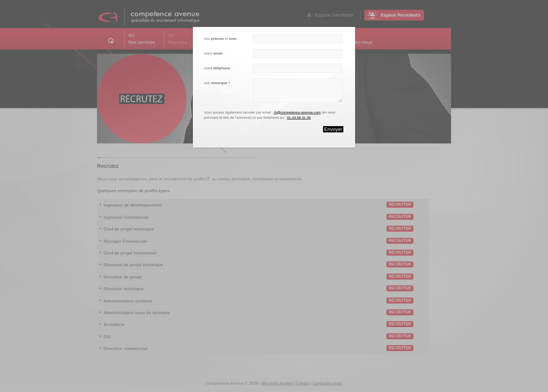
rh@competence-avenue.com (297, 112)
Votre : (214, 53)
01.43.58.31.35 (299, 117)
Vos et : (221, 39)
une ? (217, 83)
